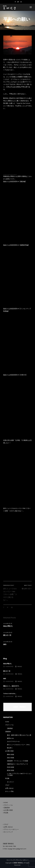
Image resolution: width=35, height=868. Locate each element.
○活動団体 (6, 808)
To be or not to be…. (10, 694)
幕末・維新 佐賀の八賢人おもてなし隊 (19, 735)
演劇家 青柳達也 (19, 707)
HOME (7, 722)
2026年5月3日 (9, 689)
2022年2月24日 (10, 24)
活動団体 (8, 732)
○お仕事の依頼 (8, 810)
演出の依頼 (10, 758)
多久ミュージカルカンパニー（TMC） (19, 745)
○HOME (5, 803)
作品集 (7, 778)
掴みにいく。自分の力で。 (12, 686)
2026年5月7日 (8, 624)
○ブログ (6, 824)
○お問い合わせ (8, 827)
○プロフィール (8, 805)
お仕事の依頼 (9, 751)
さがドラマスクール (13, 741)
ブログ (7, 785)
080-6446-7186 (11, 846)
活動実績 (10, 728)
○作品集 (6, 813)
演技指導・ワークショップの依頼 (17, 761)
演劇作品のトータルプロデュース (17, 764)
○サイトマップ (8, 832)
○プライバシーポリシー (11, 829)
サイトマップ (10, 860)
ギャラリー (10, 782)
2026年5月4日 (8, 642)
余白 (5, 644)
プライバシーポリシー (22, 860)
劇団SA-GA (10, 738)
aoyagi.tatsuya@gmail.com (17, 849)
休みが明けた (8, 626)
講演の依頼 (10, 770)
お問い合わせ (9, 788)
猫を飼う (10, 748)
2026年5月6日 (8, 633)
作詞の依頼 (10, 767)
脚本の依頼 (10, 755)
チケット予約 (9, 791)
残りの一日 (7, 635)
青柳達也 (20, 667)
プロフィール (9, 725)
